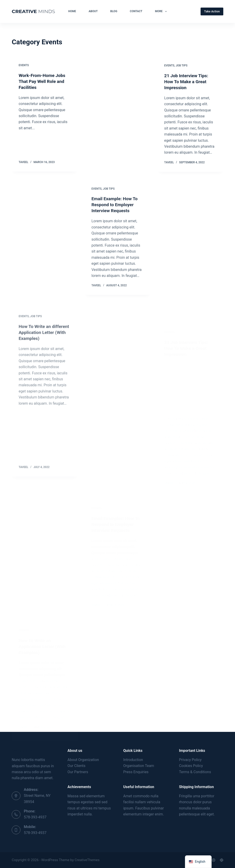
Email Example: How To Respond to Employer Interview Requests (115, 209)
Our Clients (76, 766)
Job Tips (182, 67)
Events (24, 65)
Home (72, 11)
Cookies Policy (191, 766)
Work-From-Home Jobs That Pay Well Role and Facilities (43, 81)
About (93, 11)
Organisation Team (139, 766)
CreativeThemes (87, 860)
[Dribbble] (214, 860)
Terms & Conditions (195, 772)
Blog (114, 11)
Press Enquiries (136, 772)
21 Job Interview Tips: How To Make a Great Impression (187, 82)
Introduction (133, 760)
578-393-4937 (35, 817)
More (162, 11)
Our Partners (78, 772)
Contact (136, 11)
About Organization (83, 760)
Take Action (212, 11)
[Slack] (222, 860)
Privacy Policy (190, 760)
